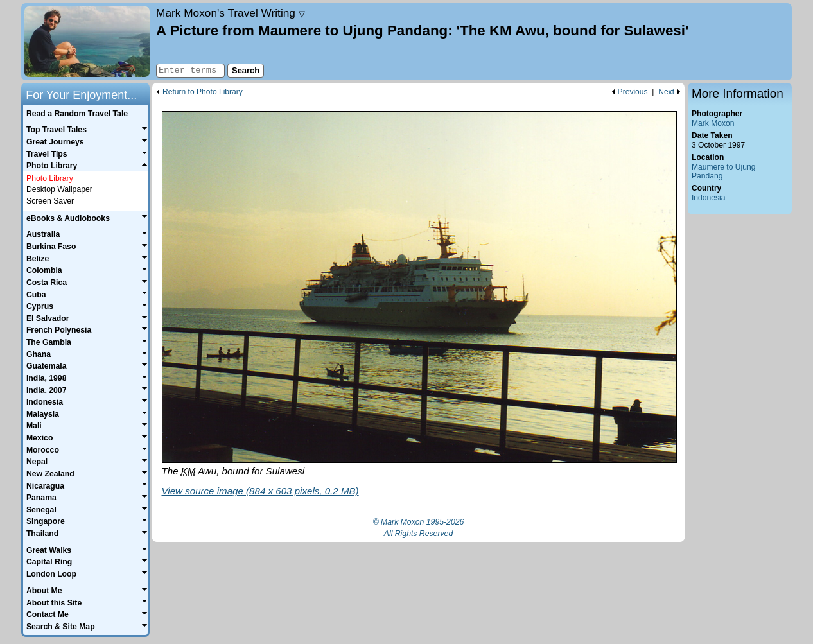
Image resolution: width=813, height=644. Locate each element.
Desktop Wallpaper (59, 189)
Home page (87, 42)
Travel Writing (231, 13)
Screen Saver (50, 201)
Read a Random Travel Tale (77, 114)
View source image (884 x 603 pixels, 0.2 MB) (260, 491)
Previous (633, 92)
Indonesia (708, 198)
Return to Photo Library (203, 92)
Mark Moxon (713, 123)
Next (666, 92)
